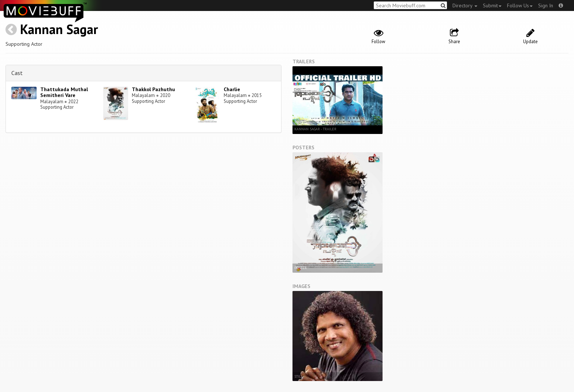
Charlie (232, 89)
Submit (492, 5)
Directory (465, 5)
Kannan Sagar (59, 29)
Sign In (546, 5)
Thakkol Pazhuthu (153, 89)
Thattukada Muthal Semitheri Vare (64, 92)
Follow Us (520, 5)
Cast (17, 73)
